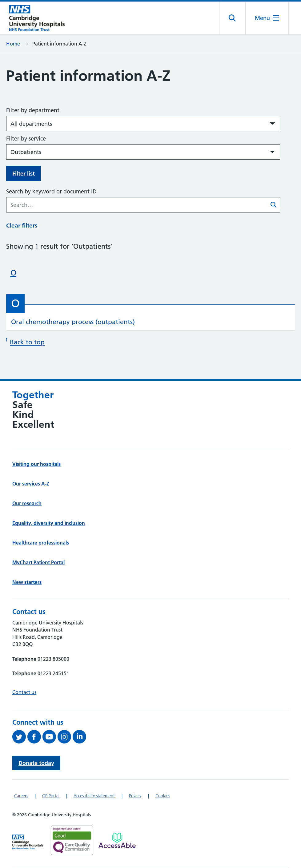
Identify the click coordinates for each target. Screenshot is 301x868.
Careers (21, 796)
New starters (27, 582)
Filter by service (26, 139)
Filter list (24, 174)
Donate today (36, 763)
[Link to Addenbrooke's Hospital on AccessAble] (117, 840)
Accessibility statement (94, 796)
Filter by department (33, 110)
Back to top (25, 341)
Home (13, 44)
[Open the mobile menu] (267, 18)
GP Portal (51, 796)
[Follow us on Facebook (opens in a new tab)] (35, 737)
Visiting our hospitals (36, 464)
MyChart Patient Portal (38, 562)
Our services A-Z (31, 484)
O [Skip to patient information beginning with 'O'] (13, 273)
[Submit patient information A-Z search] (274, 205)
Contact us (24, 692)
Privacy (135, 796)
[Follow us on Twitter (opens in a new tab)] (20, 737)
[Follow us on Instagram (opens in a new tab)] (65, 737)
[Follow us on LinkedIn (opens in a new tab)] (80, 737)
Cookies (163, 796)
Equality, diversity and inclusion (49, 523)
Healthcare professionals (41, 543)
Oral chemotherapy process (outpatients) (73, 322)
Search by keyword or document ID (51, 191)
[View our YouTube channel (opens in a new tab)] (50, 737)
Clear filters (22, 226)
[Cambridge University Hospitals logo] (37, 18)
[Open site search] (233, 18)
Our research (27, 503)
